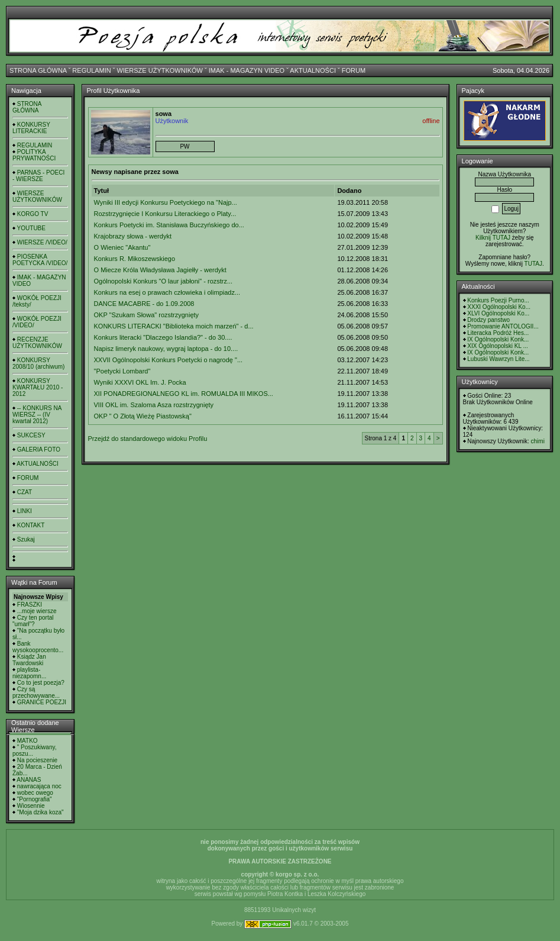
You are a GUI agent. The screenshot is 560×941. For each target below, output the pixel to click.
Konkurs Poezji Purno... (498, 300)
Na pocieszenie (37, 760)
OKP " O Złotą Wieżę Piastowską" (143, 416)
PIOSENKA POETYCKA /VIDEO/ (40, 260)
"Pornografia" (35, 799)
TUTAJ (533, 264)
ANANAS (29, 780)
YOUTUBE (31, 228)
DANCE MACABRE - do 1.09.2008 (144, 304)
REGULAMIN (91, 70)
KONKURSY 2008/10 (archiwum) (38, 363)
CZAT (25, 492)
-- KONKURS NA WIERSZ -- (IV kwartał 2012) (37, 415)
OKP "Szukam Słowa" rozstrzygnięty (147, 315)
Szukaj (26, 539)
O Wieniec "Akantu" (122, 247)
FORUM (354, 70)
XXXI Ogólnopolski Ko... (499, 307)
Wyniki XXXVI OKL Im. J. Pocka (140, 382)
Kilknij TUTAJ (493, 238)
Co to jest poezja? (41, 683)
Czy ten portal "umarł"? (33, 621)
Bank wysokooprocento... (38, 647)
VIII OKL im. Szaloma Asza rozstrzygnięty (154, 405)
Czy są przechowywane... (36, 692)
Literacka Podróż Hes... (498, 333)
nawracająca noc (39, 786)
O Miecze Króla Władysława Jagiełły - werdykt (160, 270)
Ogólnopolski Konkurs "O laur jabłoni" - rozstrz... (164, 281)
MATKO (27, 741)
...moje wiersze (37, 611)
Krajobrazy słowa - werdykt (133, 236)
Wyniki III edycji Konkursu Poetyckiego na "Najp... (166, 202)
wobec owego (35, 793)
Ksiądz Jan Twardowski (29, 660)
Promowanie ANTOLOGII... (503, 326)
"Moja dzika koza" (41, 812)
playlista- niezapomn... (29, 673)
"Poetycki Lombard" (122, 371)
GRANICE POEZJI (42, 702)
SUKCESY (31, 435)
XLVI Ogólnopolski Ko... (498, 313)
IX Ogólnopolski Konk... (498, 339)
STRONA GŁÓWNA (38, 70)
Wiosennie (31, 806)
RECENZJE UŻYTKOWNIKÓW (37, 343)
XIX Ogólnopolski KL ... (497, 346)
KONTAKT (31, 525)
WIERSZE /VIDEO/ (42, 242)
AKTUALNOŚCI (313, 70)
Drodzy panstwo (488, 320)
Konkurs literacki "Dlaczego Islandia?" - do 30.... (163, 337)
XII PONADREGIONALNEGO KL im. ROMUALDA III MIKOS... (184, 394)
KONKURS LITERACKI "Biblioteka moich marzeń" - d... (174, 326)
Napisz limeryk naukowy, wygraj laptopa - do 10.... (166, 349)
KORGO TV (33, 214)
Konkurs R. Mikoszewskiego (135, 259)
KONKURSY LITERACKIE (31, 128)
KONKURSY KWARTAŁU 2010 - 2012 (38, 387)
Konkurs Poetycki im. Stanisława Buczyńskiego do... (169, 225)
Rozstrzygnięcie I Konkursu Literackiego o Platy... (165, 214)
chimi (538, 441)
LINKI (25, 511)
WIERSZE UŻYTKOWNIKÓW (160, 70)
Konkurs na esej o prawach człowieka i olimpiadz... (167, 292)
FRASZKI (30, 605)
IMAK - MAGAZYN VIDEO (247, 70)
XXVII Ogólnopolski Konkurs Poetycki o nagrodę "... (169, 360)
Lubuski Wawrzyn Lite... (498, 359)
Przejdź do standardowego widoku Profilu (148, 439)
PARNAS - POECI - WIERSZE (38, 176)
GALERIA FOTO (39, 449)
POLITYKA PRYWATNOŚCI (34, 155)
